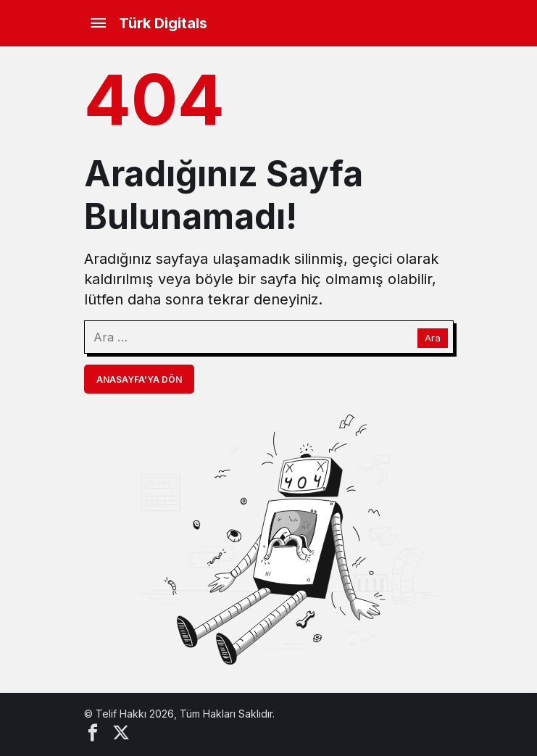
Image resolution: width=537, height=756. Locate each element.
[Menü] (99, 23)
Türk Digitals (163, 23)
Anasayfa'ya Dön (139, 379)
